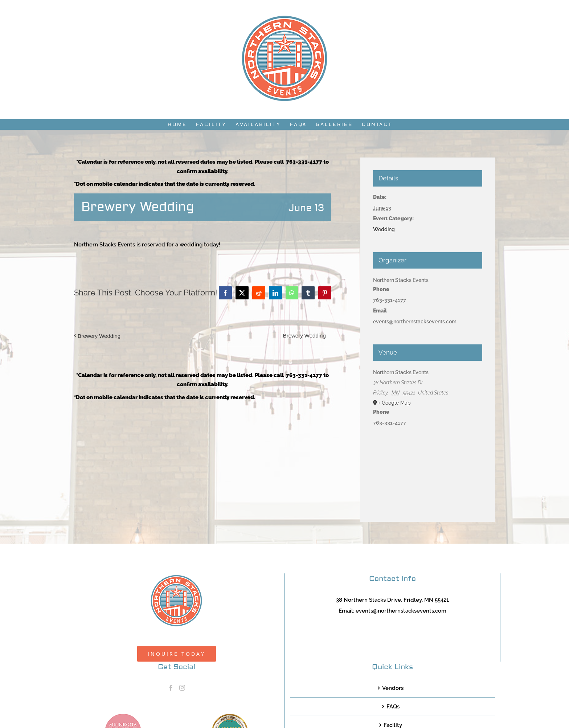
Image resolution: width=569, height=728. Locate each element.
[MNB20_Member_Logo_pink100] (123, 716)
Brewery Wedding (99, 336)
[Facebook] (171, 688)
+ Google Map (394, 403)
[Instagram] (182, 688)
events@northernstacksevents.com (401, 611)
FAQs (393, 707)
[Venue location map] (428, 468)
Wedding (384, 229)
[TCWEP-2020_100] (230, 716)
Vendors (393, 688)
